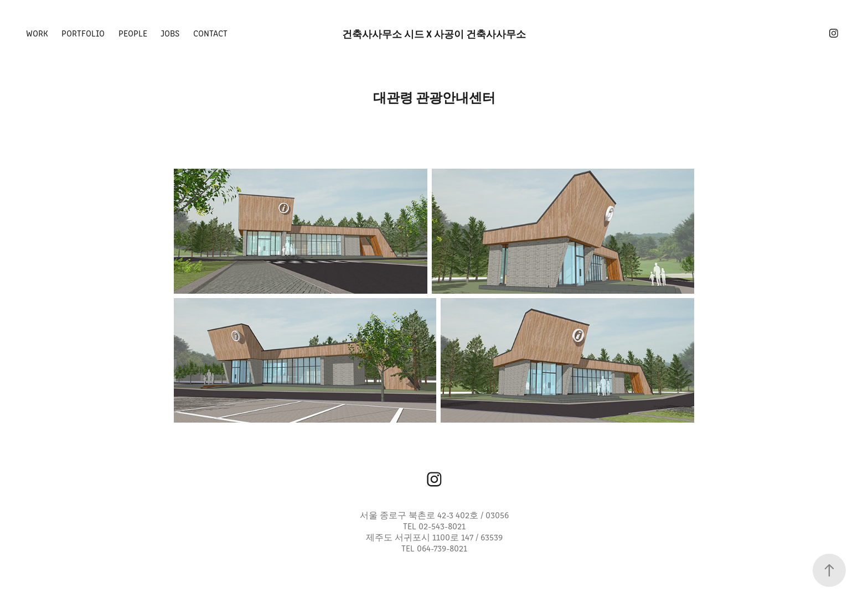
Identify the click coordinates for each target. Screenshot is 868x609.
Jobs (170, 33)
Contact (210, 33)
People (133, 33)
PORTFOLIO (83, 33)
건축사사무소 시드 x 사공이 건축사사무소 (434, 33)
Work (37, 33)
